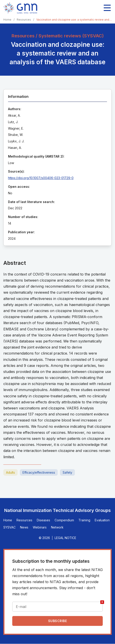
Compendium (64, 520)
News (24, 527)
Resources (24, 20)
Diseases (43, 520)
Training (84, 520)
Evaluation (102, 520)
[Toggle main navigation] (107, 8)
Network (57, 527)
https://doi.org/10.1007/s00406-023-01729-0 (41, 178)
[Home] (20, 8)
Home (7, 20)
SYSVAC (9, 527)
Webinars (40, 527)
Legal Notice (65, 538)
